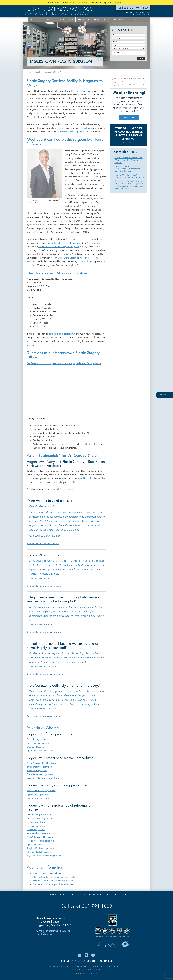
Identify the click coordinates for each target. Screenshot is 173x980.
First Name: (117, 35)
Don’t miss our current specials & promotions (53, 884)
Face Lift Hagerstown (36, 739)
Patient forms (87, 128)
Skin (71, 20)
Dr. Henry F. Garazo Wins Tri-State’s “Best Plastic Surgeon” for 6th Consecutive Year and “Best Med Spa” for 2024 (130, 185)
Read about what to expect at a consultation (53, 881)
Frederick (65, 931)
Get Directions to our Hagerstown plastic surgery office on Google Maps (64, 363)
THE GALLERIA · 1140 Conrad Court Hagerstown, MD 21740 (136, 13)
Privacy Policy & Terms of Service (87, 974)
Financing (84, 20)
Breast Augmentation (37, 763)
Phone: (115, 42)
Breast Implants (34, 767)
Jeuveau (31, 826)
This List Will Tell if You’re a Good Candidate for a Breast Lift (130, 176)
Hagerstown (46, 743)
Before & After (102, 20)
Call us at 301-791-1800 (133, 8)
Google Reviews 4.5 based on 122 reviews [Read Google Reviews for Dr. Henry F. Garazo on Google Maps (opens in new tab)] (87, 961)
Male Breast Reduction (37, 778)
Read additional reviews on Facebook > (45, 674)
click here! (82, 3)
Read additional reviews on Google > (44, 586)
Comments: (117, 52)
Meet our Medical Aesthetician (47, 873)
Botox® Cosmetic (35, 837)
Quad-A (70, 254)
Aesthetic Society (95, 243)
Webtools (98, 969)
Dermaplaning (34, 815)
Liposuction (32, 794)
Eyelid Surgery (34, 743)
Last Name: (117, 38)
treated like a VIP (84, 478)
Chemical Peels (34, 852)
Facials (30, 822)
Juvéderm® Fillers (35, 841)
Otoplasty (31, 747)
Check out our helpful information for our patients (55, 877)
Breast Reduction (35, 774)
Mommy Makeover (36, 791)
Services (60, 20)
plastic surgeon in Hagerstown (61, 334)
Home (124, 895)
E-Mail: (115, 45)
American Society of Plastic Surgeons (62, 243)
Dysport (31, 844)
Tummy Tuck (33, 798)
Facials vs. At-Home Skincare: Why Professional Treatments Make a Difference (128, 169)
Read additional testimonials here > (43, 544)
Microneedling (34, 833)
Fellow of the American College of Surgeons (59, 247)
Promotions (120, 20)
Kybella (30, 830)
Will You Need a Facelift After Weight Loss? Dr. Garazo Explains (129, 160)
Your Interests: (110, 26)
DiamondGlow (34, 818)
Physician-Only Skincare (38, 856)
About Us (36, 20)
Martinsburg (43, 934)
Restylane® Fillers (35, 848)
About (53, 895)
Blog (48, 20)
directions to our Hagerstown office (74, 132)
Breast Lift (31, 771)
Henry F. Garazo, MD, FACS (58, 9)
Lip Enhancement (35, 751)
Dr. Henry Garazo (84, 91)
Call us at (86, 906)
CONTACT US (164, 395)
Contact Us (138, 20)
